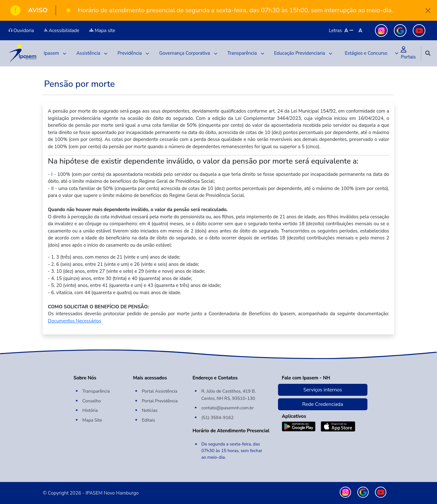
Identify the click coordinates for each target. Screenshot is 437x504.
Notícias (150, 410)
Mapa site (102, 31)
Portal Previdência (160, 401)
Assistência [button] (92, 53)
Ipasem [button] (55, 53)
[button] (370, 53)
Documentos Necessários (74, 321)
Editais (149, 420)
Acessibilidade (62, 31)
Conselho (92, 401)
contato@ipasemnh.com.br (228, 408)
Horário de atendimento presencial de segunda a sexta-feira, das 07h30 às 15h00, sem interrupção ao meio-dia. (235, 10)
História (90, 410)
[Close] (428, 11)
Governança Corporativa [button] (188, 53)
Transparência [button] (246, 53)
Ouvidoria (21, 31)
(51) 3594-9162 (218, 418)
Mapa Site (92, 420)
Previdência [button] (133, 53)
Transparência (96, 391)
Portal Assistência (160, 391)
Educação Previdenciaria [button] (303, 53)
